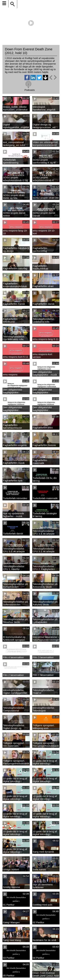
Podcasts (30, 90)
